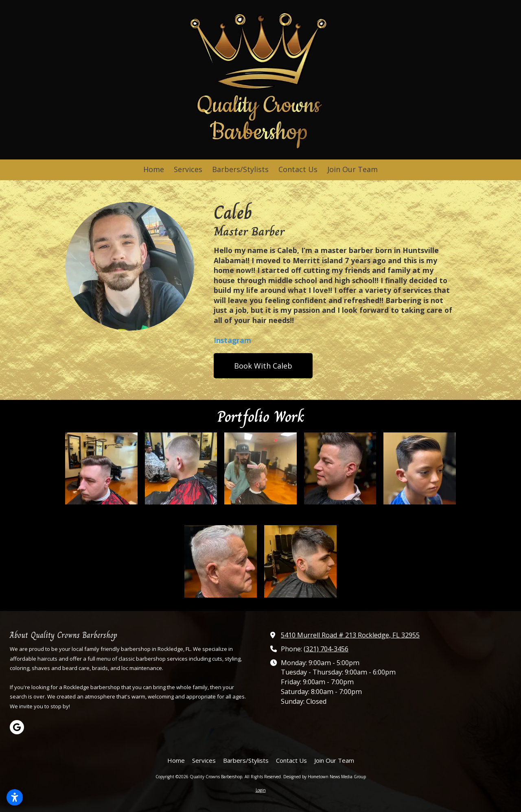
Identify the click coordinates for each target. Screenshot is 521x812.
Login (261, 790)
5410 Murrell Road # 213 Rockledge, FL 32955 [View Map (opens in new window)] (350, 635)
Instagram (232, 340)
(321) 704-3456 (326, 649)
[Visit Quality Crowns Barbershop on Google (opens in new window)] (17, 727)
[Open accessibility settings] (15, 797)
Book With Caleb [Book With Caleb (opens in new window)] (263, 366)
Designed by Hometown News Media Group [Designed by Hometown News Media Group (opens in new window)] (325, 777)
